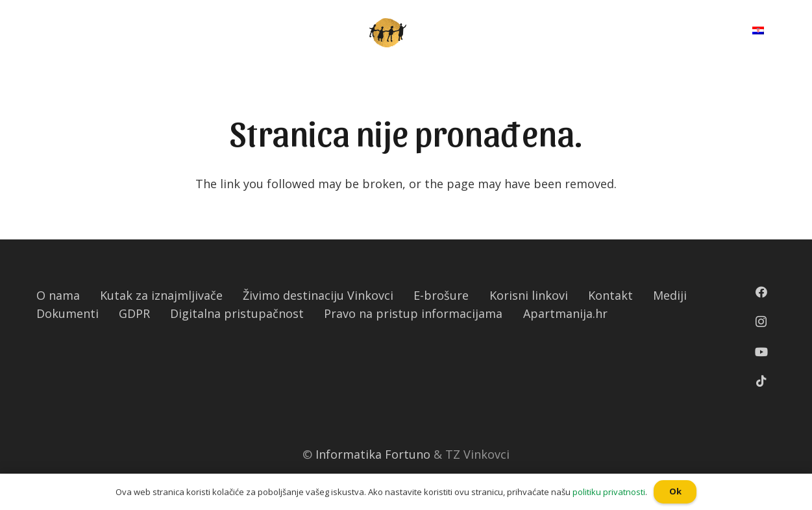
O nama (58, 295)
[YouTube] (761, 352)
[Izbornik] (46, 32)
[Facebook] (761, 292)
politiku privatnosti (609, 492)
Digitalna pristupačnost (237, 313)
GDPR (134, 313)
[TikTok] (761, 381)
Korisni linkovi (529, 295)
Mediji (670, 295)
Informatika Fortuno (373, 454)
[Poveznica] (388, 33)
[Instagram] (761, 322)
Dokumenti (68, 313)
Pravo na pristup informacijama (413, 313)
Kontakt (610, 295)
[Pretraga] (710, 32)
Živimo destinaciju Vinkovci (318, 295)
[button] (6, 10)
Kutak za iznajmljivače (161, 295)
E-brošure (441, 295)
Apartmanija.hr (565, 313)
